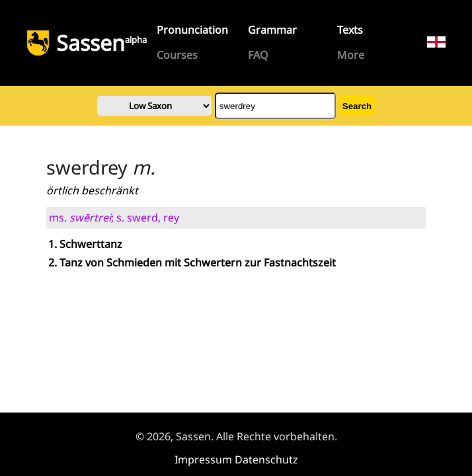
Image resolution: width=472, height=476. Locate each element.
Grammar (272, 30)
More (351, 55)
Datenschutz (266, 459)
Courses (177, 55)
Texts (350, 30)
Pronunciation (192, 30)
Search (357, 106)
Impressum (203, 459)
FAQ (258, 55)
